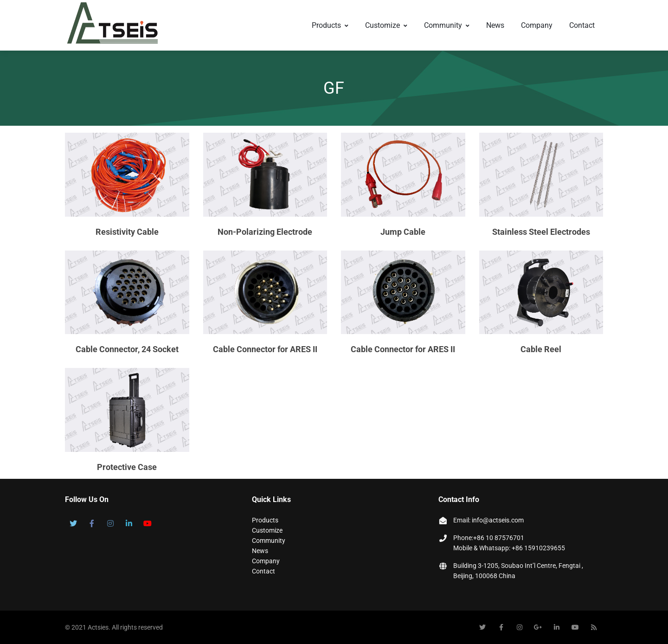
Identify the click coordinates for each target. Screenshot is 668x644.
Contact (582, 25)
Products (330, 25)
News (495, 25)
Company (537, 25)
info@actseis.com (498, 520)
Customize (386, 25)
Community (447, 25)
